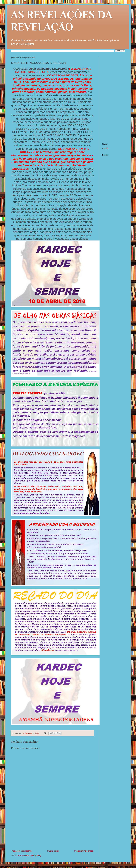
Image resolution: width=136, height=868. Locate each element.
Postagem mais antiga (84, 851)
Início (107, 148)
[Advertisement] (52, 829)
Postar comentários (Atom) (30, 856)
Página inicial (53, 851)
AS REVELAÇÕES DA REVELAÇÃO (62, 21)
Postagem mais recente (22, 851)
